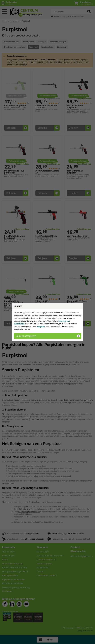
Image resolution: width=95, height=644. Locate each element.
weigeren (41, 326)
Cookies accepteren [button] (26, 336)
